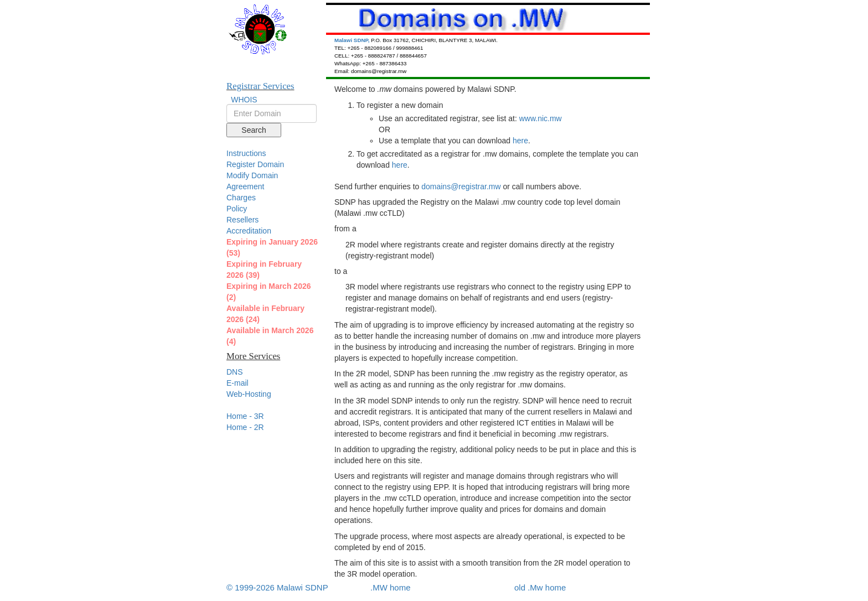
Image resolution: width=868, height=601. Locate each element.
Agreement (245, 186)
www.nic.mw (541, 118)
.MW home (391, 587)
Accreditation (249, 231)
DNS (235, 372)
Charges (241, 198)
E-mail (237, 383)
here (520, 141)
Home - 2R (245, 427)
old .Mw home (540, 587)
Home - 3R (245, 416)
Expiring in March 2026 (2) (269, 292)
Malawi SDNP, (353, 40)
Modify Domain (252, 175)
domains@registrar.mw (461, 186)
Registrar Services (260, 86)
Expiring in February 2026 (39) (264, 270)
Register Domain (255, 164)
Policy (237, 209)
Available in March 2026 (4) (270, 336)
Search (254, 130)
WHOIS (244, 100)
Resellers (242, 220)
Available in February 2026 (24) (265, 314)
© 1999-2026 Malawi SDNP (277, 587)
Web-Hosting (249, 394)
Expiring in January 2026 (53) (272, 247)
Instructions (246, 153)
